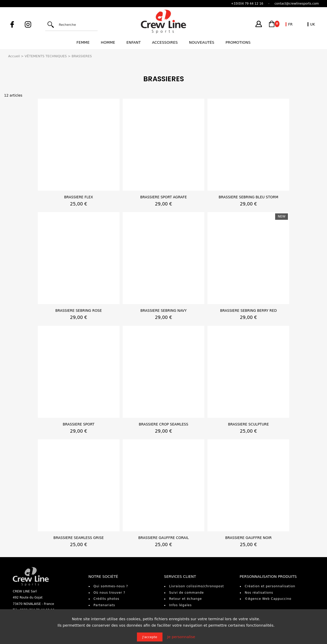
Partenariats (104, 605)
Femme (83, 42)
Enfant (134, 42)
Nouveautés (202, 42)
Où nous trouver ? (109, 593)
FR (290, 24)
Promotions (238, 42)
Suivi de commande (186, 593)
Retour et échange (185, 599)
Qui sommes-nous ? (111, 586)
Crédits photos (106, 599)
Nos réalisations (259, 593)
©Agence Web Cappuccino (268, 599)
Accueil (14, 56)
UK (313, 24)
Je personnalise (181, 637)
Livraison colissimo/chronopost (196, 586)
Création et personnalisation (270, 586)
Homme (108, 42)
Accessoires (165, 42)
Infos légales (180, 605)
